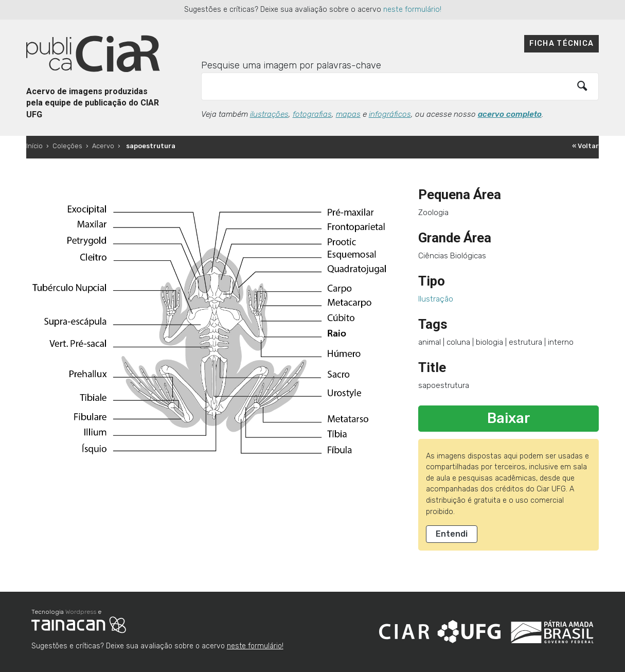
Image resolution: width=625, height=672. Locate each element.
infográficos (390, 114)
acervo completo (510, 114)
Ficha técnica (562, 43)
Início (34, 146)
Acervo (103, 146)
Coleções (67, 146)
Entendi (452, 534)
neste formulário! (412, 10)
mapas (348, 114)
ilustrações (269, 114)
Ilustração (436, 299)
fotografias (312, 114)
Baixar (509, 418)
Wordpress (81, 612)
